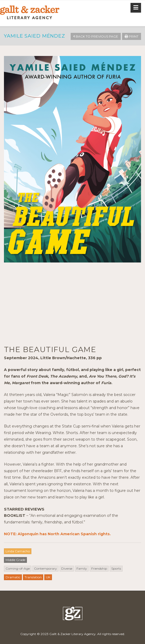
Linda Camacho (18, 551)
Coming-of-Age (18, 568)
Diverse (67, 568)
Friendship (99, 568)
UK (48, 577)
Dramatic (13, 577)
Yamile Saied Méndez (35, 36)
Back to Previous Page (96, 36)
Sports (116, 568)
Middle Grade (15, 560)
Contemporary (45, 568)
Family (82, 568)
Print (132, 36)
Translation (33, 577)
